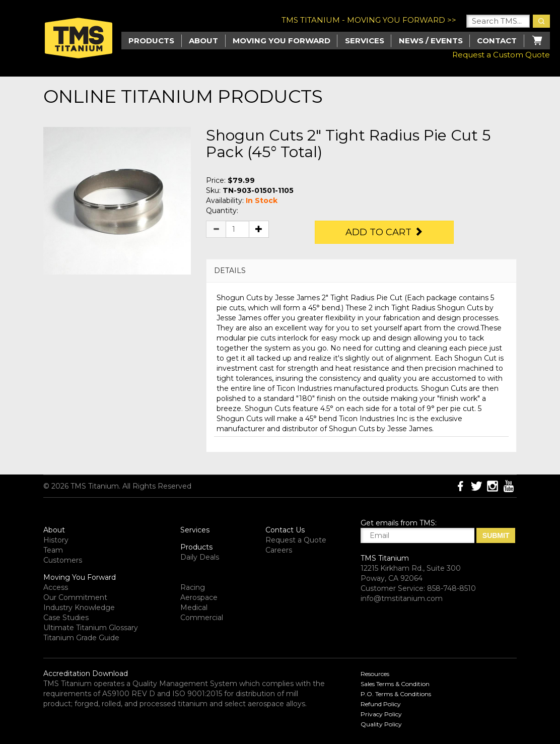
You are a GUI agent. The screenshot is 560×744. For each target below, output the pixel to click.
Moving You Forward (80, 577)
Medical (194, 607)
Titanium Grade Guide (81, 638)
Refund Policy (381, 704)
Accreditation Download (86, 673)
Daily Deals (200, 557)
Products (196, 547)
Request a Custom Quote (501, 55)
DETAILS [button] (230, 270)
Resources (375, 674)
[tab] (361, 271)
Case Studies (66, 618)
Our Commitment (75, 597)
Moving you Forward (282, 41)
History (56, 540)
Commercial (202, 618)
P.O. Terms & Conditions (396, 694)
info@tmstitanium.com (402, 598)
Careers (279, 550)
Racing (193, 587)
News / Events (431, 41)
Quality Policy (381, 724)
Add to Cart (384, 232)
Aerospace (199, 597)
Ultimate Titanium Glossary (91, 628)
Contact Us (285, 530)
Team (53, 550)
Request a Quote (296, 540)
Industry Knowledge (79, 607)
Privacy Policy (381, 714)
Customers (63, 560)
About (203, 41)
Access (56, 587)
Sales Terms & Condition (395, 684)
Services (365, 41)
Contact (497, 41)
